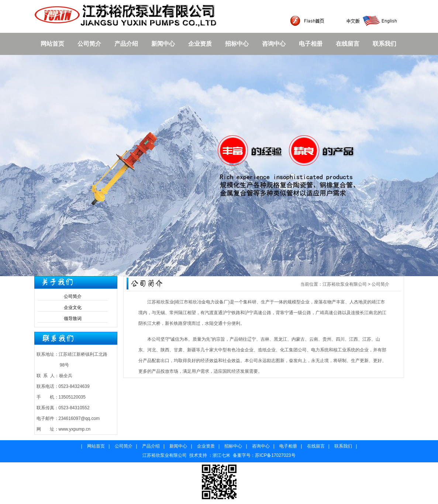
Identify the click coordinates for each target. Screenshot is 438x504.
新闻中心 (163, 44)
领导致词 (73, 319)
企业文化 (73, 307)
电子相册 (311, 44)
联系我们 (384, 44)
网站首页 (52, 44)
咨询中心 (274, 44)
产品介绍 (126, 44)
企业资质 (200, 44)
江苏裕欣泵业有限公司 (345, 284)
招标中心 (237, 44)
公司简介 (89, 44)
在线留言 (348, 44)
